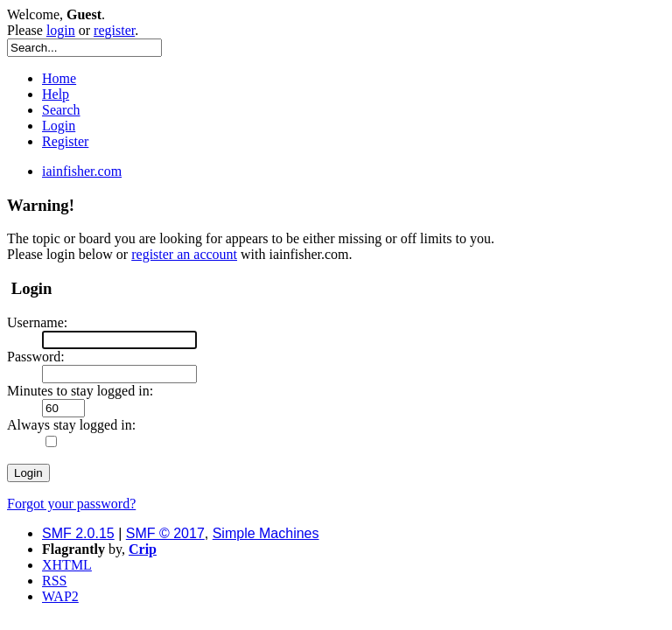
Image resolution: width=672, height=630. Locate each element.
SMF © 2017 (165, 533)
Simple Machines (266, 533)
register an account (184, 254)
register (114, 30)
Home (59, 78)
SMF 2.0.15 (78, 533)
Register (65, 141)
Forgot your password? (71, 504)
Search (61, 110)
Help (56, 94)
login (61, 30)
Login (59, 126)
